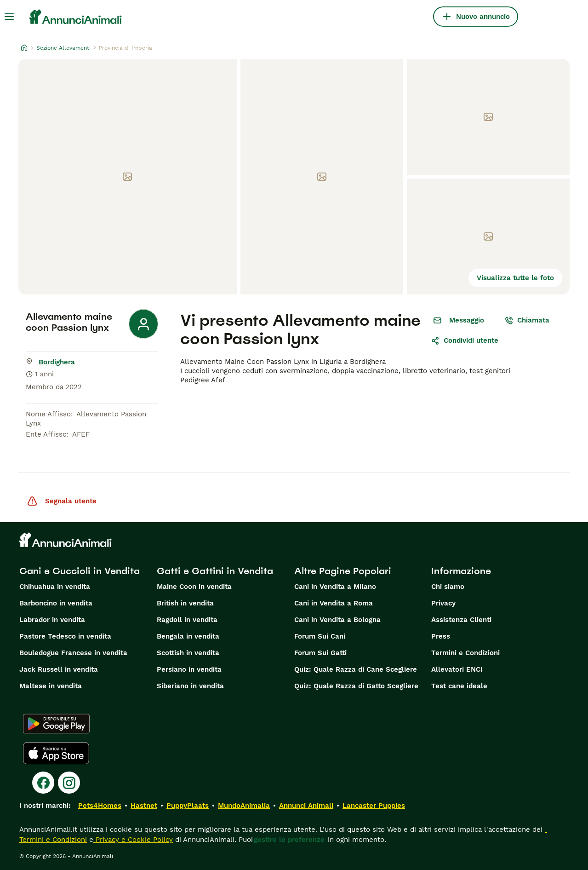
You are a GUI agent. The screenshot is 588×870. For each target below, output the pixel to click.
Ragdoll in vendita (187, 620)
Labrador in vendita (52, 620)
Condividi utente (465, 340)
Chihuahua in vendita (55, 587)
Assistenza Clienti (461, 620)
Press (441, 636)
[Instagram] (69, 783)
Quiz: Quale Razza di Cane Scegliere (356, 669)
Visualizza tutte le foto (515, 278)
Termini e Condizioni (465, 653)
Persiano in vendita (189, 669)
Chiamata (527, 320)
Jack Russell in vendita (59, 669)
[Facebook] (43, 783)
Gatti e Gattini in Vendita (215, 571)
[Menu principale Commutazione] (9, 17)
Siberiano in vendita (190, 686)
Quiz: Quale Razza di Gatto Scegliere (356, 686)
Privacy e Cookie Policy (133, 840)
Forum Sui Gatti (320, 653)
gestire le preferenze (289, 840)
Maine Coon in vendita (194, 587)
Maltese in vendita (51, 686)
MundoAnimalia (244, 806)
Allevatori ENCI (457, 669)
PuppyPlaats (188, 806)
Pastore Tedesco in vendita (65, 636)
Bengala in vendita (188, 636)
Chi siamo (448, 587)
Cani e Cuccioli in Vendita (80, 571)
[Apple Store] (56, 753)
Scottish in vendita (188, 653)
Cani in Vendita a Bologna (337, 620)
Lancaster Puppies (374, 806)
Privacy (443, 603)
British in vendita (185, 603)
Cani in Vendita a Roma (334, 603)
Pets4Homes (100, 806)
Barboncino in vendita (56, 603)
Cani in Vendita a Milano (335, 587)
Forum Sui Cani (320, 636)
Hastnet (144, 806)
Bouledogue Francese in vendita (73, 653)
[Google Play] (56, 724)
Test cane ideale (459, 686)
